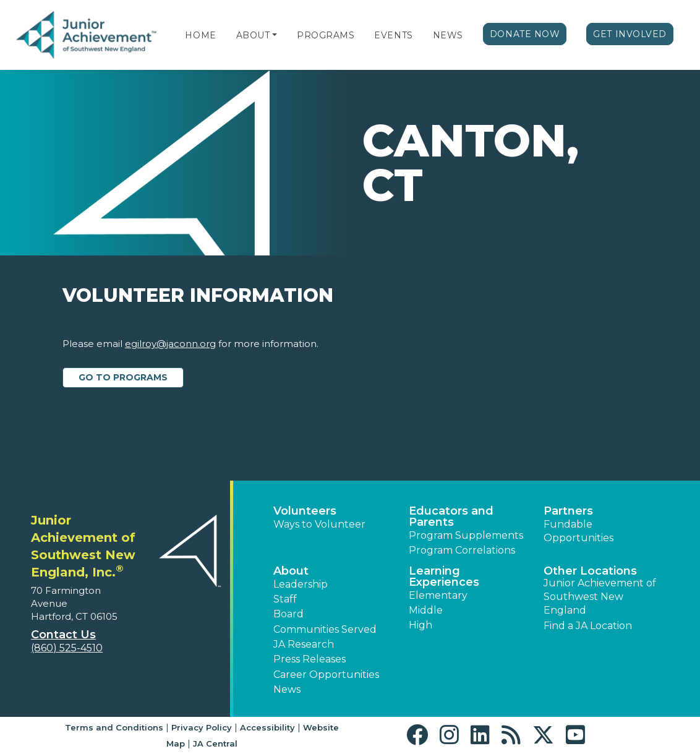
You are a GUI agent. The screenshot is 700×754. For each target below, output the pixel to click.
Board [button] (288, 614)
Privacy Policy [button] (202, 727)
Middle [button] (426, 610)
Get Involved (630, 34)
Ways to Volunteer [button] (319, 524)
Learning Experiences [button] (444, 576)
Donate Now (525, 34)
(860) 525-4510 (67, 648)
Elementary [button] (438, 595)
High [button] (420, 625)
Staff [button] (285, 599)
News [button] (287, 689)
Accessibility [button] (267, 727)
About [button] (291, 571)
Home (200, 35)
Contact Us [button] (63, 635)
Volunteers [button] (305, 511)
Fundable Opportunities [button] (578, 531)
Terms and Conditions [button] (114, 727)
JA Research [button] (304, 644)
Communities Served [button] (325, 629)
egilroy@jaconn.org (170, 344)
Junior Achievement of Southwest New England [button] (600, 597)
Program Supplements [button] (466, 535)
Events (393, 35)
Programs (326, 35)
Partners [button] (568, 511)
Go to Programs (123, 377)
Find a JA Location (588, 626)
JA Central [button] (215, 743)
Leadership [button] (301, 584)
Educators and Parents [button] (451, 516)
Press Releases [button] (309, 659)
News (448, 35)
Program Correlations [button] (462, 550)
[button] (275, 35)
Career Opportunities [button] (326, 675)
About (253, 35)
